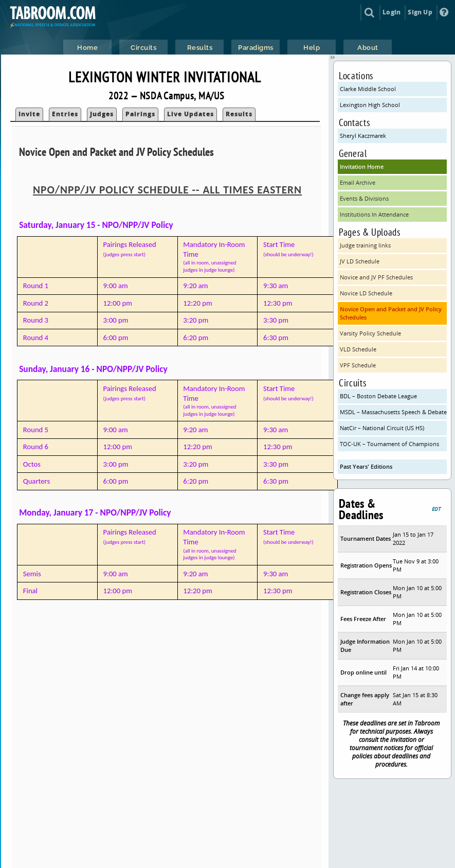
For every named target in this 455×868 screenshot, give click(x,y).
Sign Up (420, 12)
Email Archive (358, 182)
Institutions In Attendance (374, 214)
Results (239, 114)
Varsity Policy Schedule (370, 333)
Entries (65, 114)
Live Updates (190, 114)
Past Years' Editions (366, 466)
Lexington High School (370, 105)
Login (392, 12)
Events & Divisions (364, 198)
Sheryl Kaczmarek (363, 136)
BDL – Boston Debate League (378, 396)
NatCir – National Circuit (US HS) (382, 428)
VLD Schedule (358, 349)
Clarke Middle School (368, 89)
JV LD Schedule (360, 261)
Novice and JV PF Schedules (376, 277)
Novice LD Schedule (366, 293)
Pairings (140, 114)
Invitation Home (362, 166)
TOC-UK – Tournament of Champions (389, 444)
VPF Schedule (358, 365)
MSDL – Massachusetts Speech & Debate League (393, 412)
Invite (29, 114)
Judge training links (365, 245)
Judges (102, 114)
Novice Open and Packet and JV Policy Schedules (391, 313)
